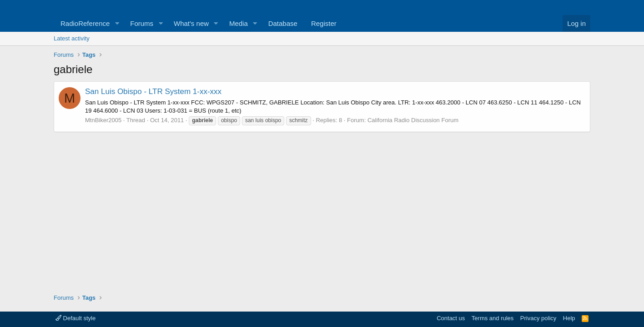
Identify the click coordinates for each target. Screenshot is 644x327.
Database (283, 23)
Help (569, 318)
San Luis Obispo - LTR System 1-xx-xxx (153, 92)
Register (324, 23)
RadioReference (85, 23)
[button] (117, 23)
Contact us (451, 318)
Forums (142, 23)
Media (239, 23)
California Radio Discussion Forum (413, 120)
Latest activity (72, 38)
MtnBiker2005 (103, 120)
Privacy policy (538, 318)
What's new (191, 23)
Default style (75, 318)
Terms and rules (493, 318)
